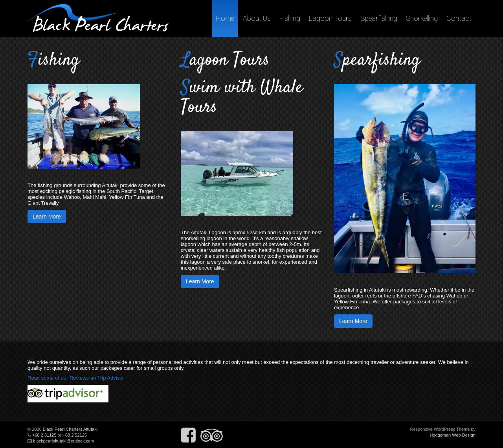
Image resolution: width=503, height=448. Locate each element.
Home (225, 18)
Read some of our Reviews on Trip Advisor (76, 378)
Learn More (47, 217)
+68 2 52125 (74, 435)
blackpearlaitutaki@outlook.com (63, 441)
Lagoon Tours (330, 18)
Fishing (290, 18)
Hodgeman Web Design (453, 435)
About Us (257, 18)
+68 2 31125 (44, 435)
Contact (459, 18)
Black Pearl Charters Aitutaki (70, 429)
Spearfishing (379, 18)
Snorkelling (422, 18)
